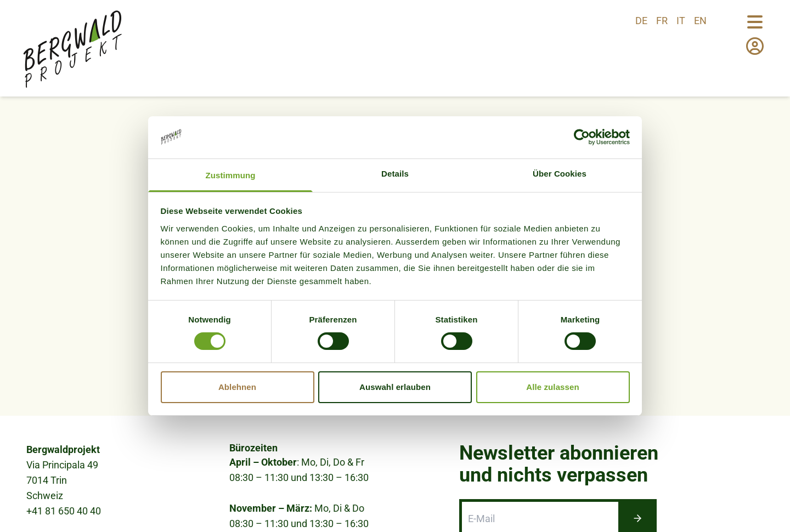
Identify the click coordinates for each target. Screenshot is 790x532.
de (641, 21)
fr (662, 21)
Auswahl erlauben (395, 387)
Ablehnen (237, 387)
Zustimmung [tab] (231, 175)
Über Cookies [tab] (560, 174)
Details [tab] (395, 174)
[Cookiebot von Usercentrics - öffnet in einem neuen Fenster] (582, 137)
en (700, 21)
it (681, 21)
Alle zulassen (552, 387)
